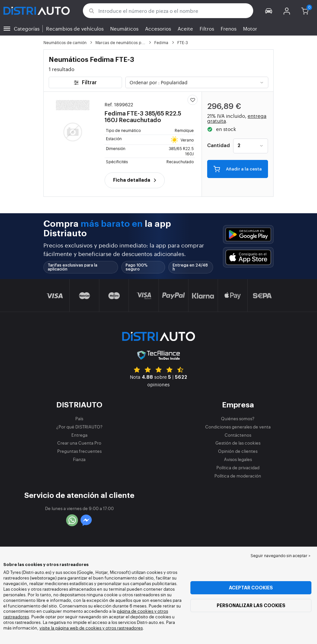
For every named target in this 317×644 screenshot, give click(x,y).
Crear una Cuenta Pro (79, 443)
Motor (250, 28)
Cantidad (219, 146)
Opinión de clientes (238, 451)
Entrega (79, 435)
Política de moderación (238, 476)
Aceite (185, 28)
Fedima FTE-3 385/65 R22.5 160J (145, 112)
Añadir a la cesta (238, 168)
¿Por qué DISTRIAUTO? (79, 427)
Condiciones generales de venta (238, 427)
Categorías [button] (27, 28)
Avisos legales (238, 459)
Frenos (229, 28)
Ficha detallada (135, 180)
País (79, 418)
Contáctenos (238, 435)
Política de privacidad (238, 467)
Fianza (79, 459)
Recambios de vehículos (75, 28)
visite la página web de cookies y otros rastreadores (91, 628)
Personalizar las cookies (251, 605)
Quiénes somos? (238, 418)
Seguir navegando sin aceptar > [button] (280, 555)
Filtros (207, 28)
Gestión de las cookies (238, 443)
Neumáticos (124, 28)
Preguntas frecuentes (79, 451)
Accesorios (158, 28)
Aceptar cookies (251, 588)
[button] (269, 11)
